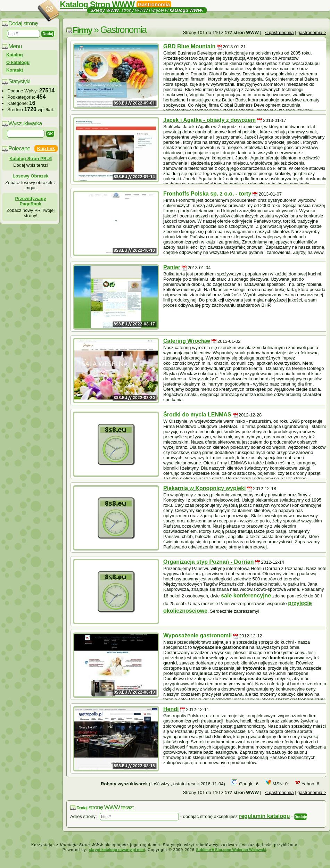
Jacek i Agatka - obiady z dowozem (209, 120)
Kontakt (15, 70)
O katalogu (18, 62)
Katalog (15, 55)
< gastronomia (279, 32)
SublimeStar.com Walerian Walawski (231, 850)
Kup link (46, 148)
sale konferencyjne (246, 596)
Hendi (171, 709)
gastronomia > (312, 32)
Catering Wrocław (187, 341)
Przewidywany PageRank (31, 201)
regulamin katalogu (265, 816)
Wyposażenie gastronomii (197, 635)
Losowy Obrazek (30, 176)
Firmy (82, 30)
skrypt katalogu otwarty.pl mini (117, 850)
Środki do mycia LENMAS (197, 415)
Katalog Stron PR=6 (31, 159)
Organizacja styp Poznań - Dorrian (209, 562)
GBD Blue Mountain (189, 46)
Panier (172, 267)
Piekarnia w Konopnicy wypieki (204, 488)
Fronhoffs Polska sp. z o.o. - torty (207, 194)
